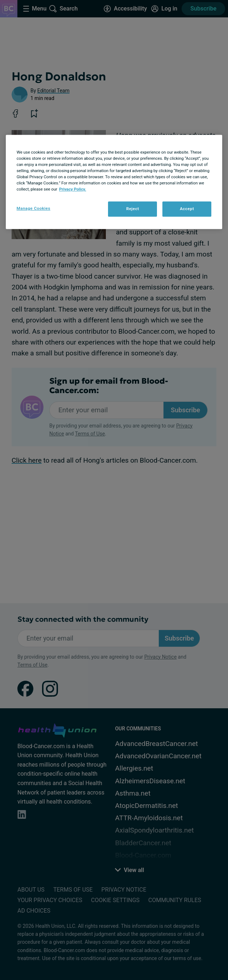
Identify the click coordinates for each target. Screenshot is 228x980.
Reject (133, 209)
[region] (114, 182)
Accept (187, 209)
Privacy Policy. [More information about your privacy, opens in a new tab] (73, 189)
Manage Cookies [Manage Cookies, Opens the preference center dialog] (34, 208)
